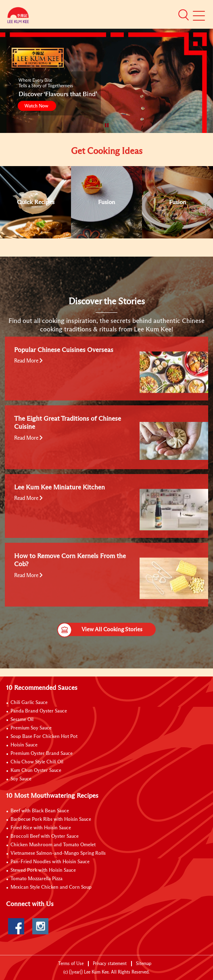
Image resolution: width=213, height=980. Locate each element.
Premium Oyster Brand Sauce (42, 754)
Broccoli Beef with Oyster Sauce (45, 837)
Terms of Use (71, 964)
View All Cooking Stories (100, 629)
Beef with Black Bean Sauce (40, 811)
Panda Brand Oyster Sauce (39, 711)
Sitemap (144, 964)
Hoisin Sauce (24, 745)
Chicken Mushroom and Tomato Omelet (53, 845)
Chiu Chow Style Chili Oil (37, 762)
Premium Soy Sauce (31, 728)
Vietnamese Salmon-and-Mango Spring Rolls (58, 854)
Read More (28, 361)
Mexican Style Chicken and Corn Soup (51, 887)
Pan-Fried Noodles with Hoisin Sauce (50, 862)
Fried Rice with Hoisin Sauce (41, 828)
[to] (6, 46)
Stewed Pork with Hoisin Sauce (43, 870)
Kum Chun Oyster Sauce (36, 771)
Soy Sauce (21, 779)
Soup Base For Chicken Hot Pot (44, 737)
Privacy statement (110, 964)
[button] (184, 15)
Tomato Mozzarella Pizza (37, 879)
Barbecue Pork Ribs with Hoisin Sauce (51, 820)
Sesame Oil (22, 720)
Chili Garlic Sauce (29, 703)
